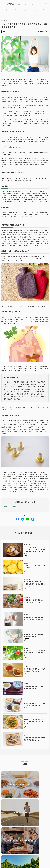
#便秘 (15, 507)
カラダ (4, 32)
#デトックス (8, 507)
